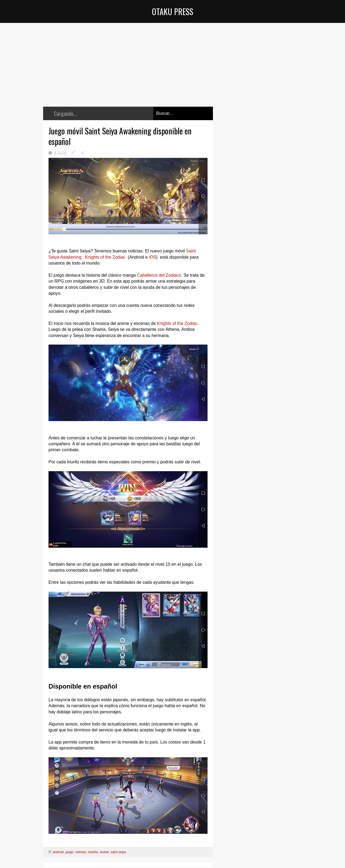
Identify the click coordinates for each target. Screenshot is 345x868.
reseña (93, 852)
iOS (152, 257)
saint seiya (118, 852)
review (104, 852)
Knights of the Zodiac (177, 323)
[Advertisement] (128, 69)
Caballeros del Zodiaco (158, 275)
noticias (81, 852)
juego (69, 852)
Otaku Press (173, 11)
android (58, 852)
